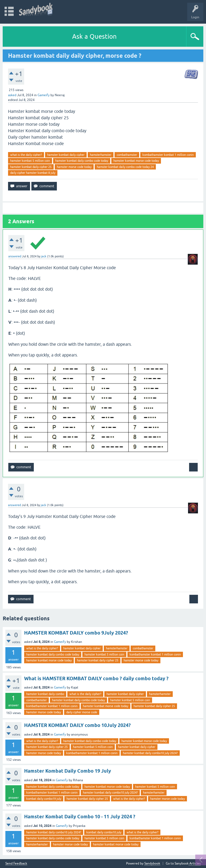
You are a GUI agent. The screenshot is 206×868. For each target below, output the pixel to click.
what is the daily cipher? (26, 155)
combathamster (127, 155)
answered (15, 256)
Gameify (44, 95)
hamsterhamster (101, 155)
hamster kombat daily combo (45, 694)
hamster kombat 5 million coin (30, 161)
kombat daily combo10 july (104, 832)
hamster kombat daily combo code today (82, 161)
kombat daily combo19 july (44, 799)
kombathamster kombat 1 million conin (168, 155)
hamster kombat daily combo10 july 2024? (150, 753)
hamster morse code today (74, 167)
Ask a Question (94, 36)
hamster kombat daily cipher (66, 155)
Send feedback (16, 864)
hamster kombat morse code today (136, 161)
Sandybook (152, 863)
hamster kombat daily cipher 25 (31, 167)
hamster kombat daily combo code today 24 (125, 167)
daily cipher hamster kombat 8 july (33, 173)
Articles (195, 863)
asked (12, 95)
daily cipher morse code (82, 712)
